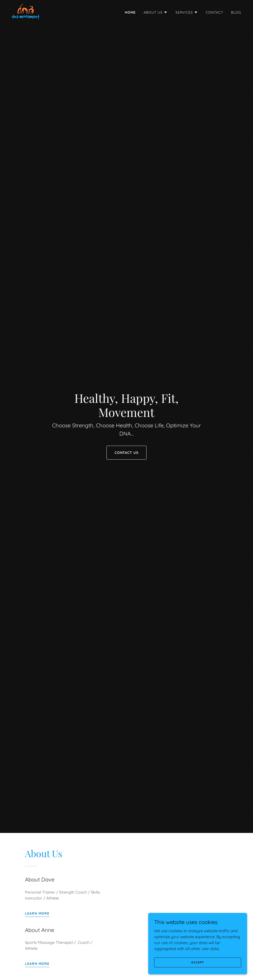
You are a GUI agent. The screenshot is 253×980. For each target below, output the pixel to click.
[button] (156, 12)
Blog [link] (236, 12)
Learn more (37, 913)
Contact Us (127, 453)
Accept (198, 962)
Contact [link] (214, 12)
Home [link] (130, 12)
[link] (26, 11)
